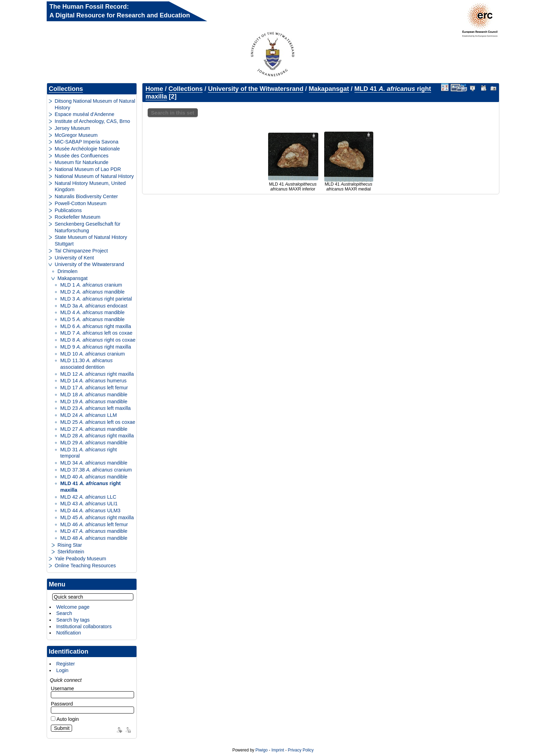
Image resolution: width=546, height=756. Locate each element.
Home (154, 89)
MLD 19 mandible (94, 402)
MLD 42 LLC (88, 497)
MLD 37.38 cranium (96, 470)
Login (62, 670)
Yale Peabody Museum (80, 559)
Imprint (278, 750)
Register (65, 664)
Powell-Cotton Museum (81, 203)
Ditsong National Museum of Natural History (95, 104)
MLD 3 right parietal (96, 299)
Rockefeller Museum (77, 217)
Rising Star (70, 545)
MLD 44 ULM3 (90, 511)
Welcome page (73, 607)
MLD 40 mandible (94, 477)
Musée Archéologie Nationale (87, 149)
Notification (68, 633)
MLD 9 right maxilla (96, 347)
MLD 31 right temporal (88, 453)
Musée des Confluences (81, 156)
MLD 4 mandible (92, 312)
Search (64, 613)
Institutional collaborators (84, 626)
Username (62, 688)
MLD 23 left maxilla (95, 408)
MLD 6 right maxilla (96, 326)
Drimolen (68, 271)
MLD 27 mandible (94, 429)
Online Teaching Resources (85, 566)
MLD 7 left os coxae (96, 333)
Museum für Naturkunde (81, 162)
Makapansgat (72, 278)
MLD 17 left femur (94, 388)
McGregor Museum (76, 135)
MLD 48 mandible (94, 538)
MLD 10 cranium (93, 354)
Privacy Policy (301, 750)
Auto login (65, 719)
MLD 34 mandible (94, 463)
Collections (66, 89)
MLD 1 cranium (91, 285)
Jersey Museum (72, 128)
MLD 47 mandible (94, 531)
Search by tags (73, 620)
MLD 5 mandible (92, 319)
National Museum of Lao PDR (88, 169)
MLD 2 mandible (92, 292)
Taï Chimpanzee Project (81, 251)
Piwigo (262, 750)
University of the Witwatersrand (89, 264)
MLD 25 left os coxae (98, 422)
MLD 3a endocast (94, 306)
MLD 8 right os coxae (98, 340)
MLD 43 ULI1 (89, 504)
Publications (68, 210)
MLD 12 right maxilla (97, 374)
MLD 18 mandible (94, 395)
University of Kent (74, 258)
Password (62, 704)
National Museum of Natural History (94, 176)
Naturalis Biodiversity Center (86, 196)
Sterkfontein (71, 552)
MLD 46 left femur (94, 524)
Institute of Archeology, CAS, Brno (92, 121)
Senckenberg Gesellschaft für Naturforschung (88, 227)
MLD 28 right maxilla (97, 436)
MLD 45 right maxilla (97, 517)
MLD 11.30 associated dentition (86, 364)
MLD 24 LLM (88, 415)
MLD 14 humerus (93, 381)
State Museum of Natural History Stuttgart (91, 240)
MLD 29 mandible (94, 443)
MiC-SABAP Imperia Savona (87, 142)
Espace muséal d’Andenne (84, 114)
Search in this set (173, 113)
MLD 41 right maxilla (91, 487)
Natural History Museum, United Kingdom (90, 186)
